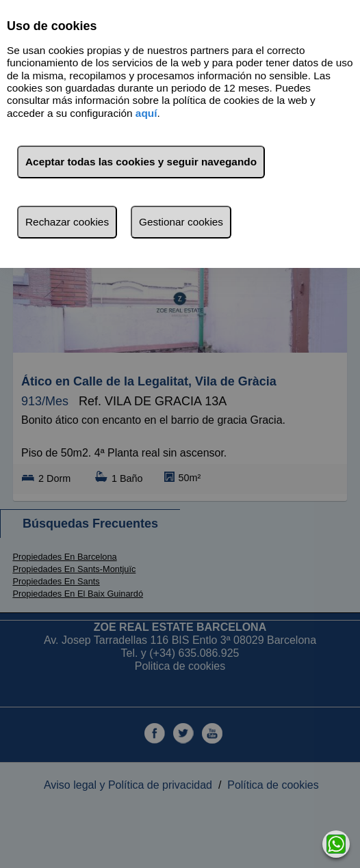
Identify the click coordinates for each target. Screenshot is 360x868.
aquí (146, 113)
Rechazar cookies (67, 222)
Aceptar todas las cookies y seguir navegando (141, 162)
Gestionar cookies (181, 222)
